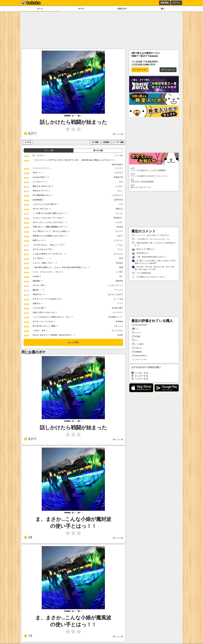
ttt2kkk (120, 335)
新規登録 (165, 3)
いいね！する (140, 373)
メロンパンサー (139, 359)
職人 (163, 9)
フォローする (140, 376)
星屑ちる (119, 209)
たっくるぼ (118, 299)
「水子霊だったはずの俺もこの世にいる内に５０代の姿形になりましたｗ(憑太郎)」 (154, 262)
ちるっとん (118, 326)
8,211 (30, 133)
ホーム (40, 9)
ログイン (176, 3)
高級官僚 (119, 281)
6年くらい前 (118, 134)
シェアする (27, 142)
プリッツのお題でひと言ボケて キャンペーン (154, 175)
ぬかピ (120, 236)
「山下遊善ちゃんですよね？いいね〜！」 (150, 277)
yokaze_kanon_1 (140, 356)
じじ (135, 340)
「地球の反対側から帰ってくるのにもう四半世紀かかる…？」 (154, 244)
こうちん (119, 245)
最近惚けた (118, 218)
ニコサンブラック (116, 285)
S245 (121, 258)
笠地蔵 (136, 337)
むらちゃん (118, 254)
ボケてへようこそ (168, 70)
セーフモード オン (140, 70)
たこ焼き (119, 272)
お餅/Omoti (118, 200)
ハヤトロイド (117, 312)
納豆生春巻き (117, 164)
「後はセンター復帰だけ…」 (144, 249)
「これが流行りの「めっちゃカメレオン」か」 (151, 239)
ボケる (81, 9)
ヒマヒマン (118, 240)
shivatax (120, 227)
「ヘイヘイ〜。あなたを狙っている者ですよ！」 (152, 235)
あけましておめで (116, 294)
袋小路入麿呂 (117, 308)
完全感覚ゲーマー (116, 317)
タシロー (119, 231)
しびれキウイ (117, 195)
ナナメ (120, 249)
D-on (121, 182)
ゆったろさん (117, 330)
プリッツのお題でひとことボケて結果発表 (154, 169)
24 (28, 537)
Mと (121, 276)
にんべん (119, 213)
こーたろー (118, 168)
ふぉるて (119, 222)
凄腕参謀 (137, 352)
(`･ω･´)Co (119, 155)
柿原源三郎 (118, 177)
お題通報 (106, 142)
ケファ (120, 303)
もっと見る (73, 342)
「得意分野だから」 (141, 253)
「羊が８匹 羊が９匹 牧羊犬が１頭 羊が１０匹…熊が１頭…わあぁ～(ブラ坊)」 (154, 268)
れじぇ (120, 191)
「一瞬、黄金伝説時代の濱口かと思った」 (150, 257)
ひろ (121, 204)
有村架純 (119, 321)
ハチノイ (137, 333)
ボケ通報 (95, 142)
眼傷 (121, 267)
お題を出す (122, 9)
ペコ (135, 329)
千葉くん (137, 348)
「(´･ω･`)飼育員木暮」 (142, 273)
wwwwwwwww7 (140, 325)
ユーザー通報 (119, 142)
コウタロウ (118, 173)
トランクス (118, 290)
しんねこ (119, 186)
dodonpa (119, 263)
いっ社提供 (138, 344)
